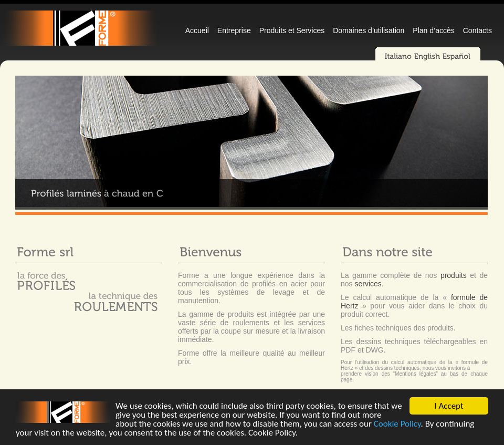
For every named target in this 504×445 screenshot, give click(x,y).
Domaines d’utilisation (369, 30)
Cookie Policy (397, 424)
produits (454, 275)
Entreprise (234, 30)
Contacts (477, 30)
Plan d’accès (433, 30)
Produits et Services (292, 30)
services (368, 284)
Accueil (197, 30)
